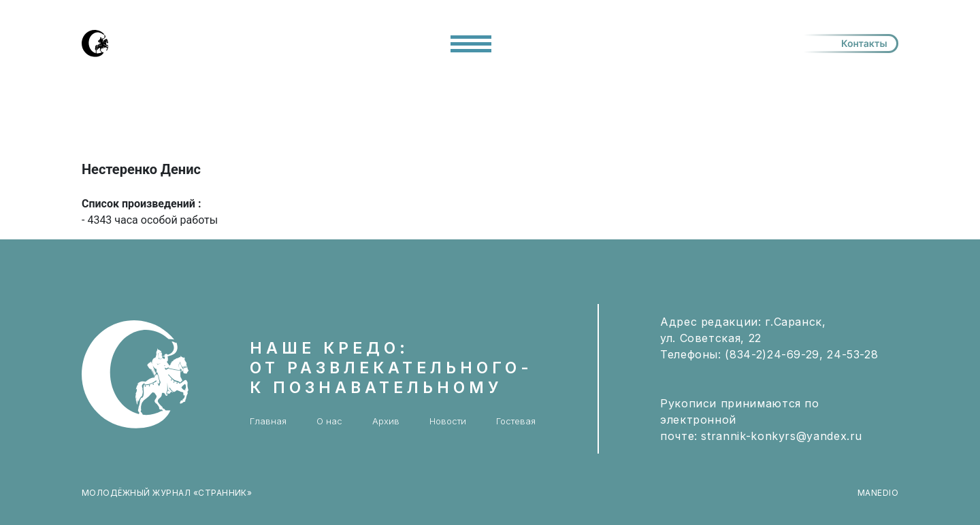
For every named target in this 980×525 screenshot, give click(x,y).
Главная (268, 421)
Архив (386, 421)
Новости (448, 421)
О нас (329, 421)
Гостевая (516, 421)
